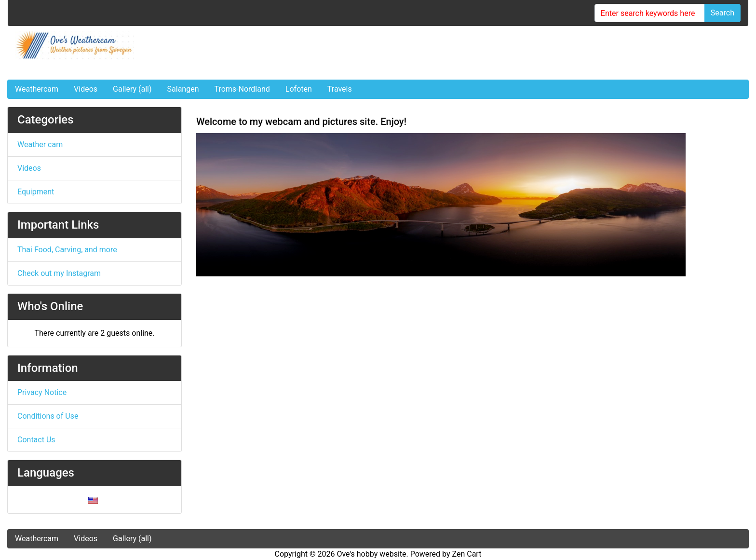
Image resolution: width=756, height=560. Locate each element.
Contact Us (36, 440)
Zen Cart (467, 554)
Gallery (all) (132, 89)
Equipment (36, 192)
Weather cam (40, 144)
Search (722, 13)
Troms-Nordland (242, 89)
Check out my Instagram (59, 273)
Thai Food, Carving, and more (67, 250)
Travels (340, 89)
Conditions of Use (48, 416)
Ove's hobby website (371, 554)
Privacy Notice (42, 392)
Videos (86, 89)
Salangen (183, 89)
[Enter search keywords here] (650, 13)
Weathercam (37, 89)
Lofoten (299, 89)
